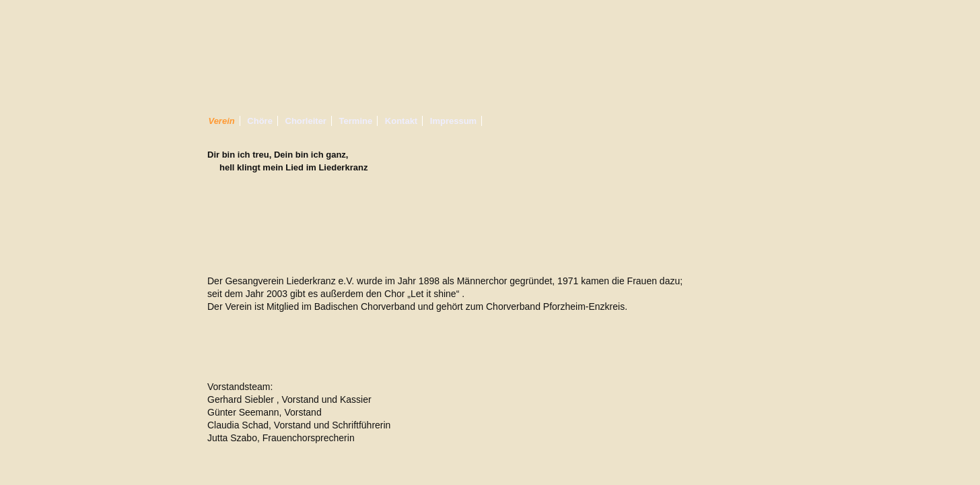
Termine (356, 121)
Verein (221, 121)
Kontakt (401, 121)
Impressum (453, 121)
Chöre (260, 121)
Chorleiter (306, 121)
